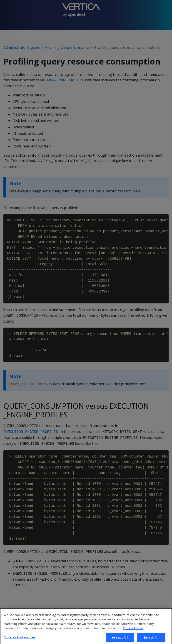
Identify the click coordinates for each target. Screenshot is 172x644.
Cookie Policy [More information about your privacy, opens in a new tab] (133, 631)
